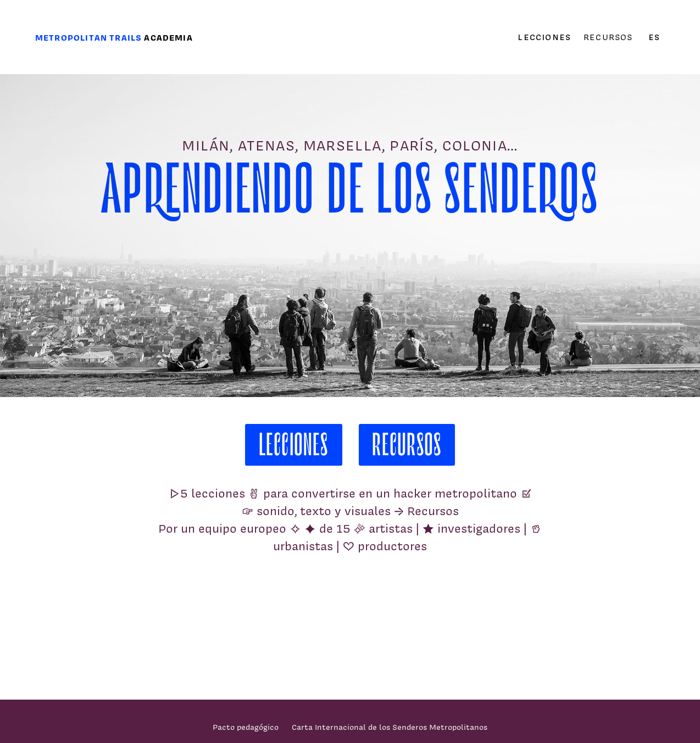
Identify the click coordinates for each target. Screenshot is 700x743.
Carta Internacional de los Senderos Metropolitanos (390, 727)
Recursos (608, 37)
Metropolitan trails (88, 38)
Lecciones (544, 37)
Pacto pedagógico (246, 727)
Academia (168, 38)
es (654, 37)
